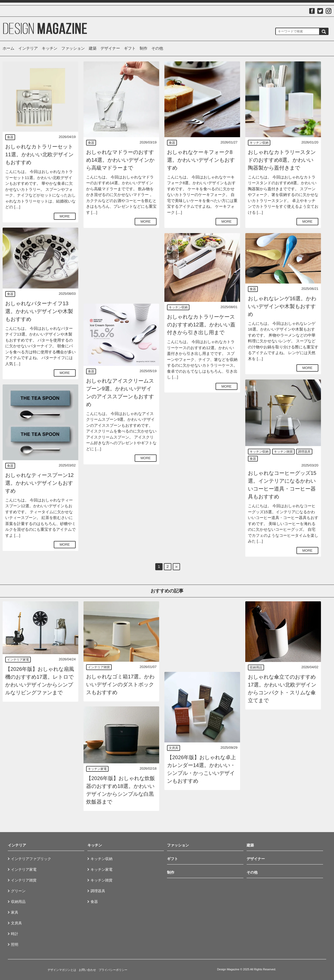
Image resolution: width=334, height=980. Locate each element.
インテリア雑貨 (99, 667)
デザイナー (110, 48)
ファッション (73, 48)
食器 (10, 137)
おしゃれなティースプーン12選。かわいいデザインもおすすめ (39, 483)
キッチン (50, 48)
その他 (157, 48)
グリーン (18, 891)
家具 (15, 912)
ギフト (130, 48)
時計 (15, 934)
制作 (144, 48)
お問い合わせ (87, 970)
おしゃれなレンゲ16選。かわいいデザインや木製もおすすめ (282, 306)
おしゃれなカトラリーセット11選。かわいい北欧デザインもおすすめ (39, 154)
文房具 (174, 748)
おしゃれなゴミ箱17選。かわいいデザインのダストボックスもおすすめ (120, 684)
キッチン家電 (97, 769)
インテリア (28, 48)
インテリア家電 (18, 660)
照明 (15, 944)
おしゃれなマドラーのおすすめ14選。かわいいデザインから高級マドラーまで (120, 160)
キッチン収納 (259, 143)
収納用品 (256, 667)
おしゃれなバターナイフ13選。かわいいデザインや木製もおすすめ (39, 311)
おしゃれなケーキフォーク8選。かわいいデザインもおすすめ (201, 160)
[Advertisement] (121, 266)
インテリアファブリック (31, 859)
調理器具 (304, 452)
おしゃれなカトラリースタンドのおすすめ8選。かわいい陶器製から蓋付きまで (282, 160)
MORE (65, 216)
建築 (93, 48)
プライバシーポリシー (113, 970)
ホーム (8, 48)
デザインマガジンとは (62, 970)
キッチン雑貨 (283, 452)
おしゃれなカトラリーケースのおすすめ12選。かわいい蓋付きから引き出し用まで (201, 325)
